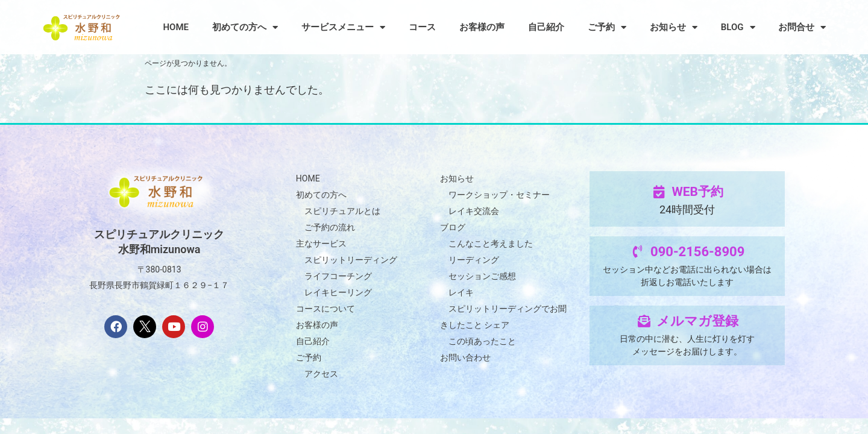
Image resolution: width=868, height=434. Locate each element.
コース (422, 27)
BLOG (738, 27)
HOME (176, 27)
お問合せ (802, 27)
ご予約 (607, 27)
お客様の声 (482, 27)
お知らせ (674, 27)
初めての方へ (245, 27)
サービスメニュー (343, 27)
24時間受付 (687, 209)
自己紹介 (546, 27)
